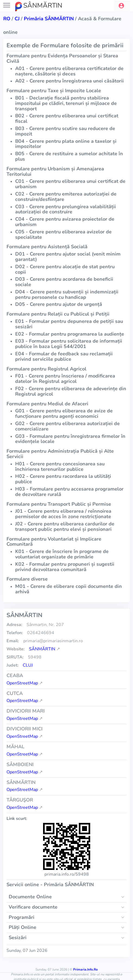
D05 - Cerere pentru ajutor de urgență (59, 304)
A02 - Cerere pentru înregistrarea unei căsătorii (69, 81)
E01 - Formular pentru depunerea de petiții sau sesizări (69, 324)
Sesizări (18, 938)
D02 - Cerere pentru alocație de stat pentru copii (65, 269)
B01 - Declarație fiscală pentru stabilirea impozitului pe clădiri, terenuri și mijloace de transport (66, 103)
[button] (122, 6)
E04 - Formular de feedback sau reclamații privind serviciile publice (64, 356)
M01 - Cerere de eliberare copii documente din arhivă (69, 589)
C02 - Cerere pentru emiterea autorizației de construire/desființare (66, 197)
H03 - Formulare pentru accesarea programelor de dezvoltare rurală (69, 492)
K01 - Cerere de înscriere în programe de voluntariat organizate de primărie (62, 554)
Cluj (28, 665)
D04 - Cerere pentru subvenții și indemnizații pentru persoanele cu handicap (67, 294)
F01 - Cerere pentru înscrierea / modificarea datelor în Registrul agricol (65, 379)
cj (17, 19)
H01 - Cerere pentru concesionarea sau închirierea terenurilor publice (60, 466)
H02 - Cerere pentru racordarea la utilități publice (63, 479)
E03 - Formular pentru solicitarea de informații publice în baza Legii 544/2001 (69, 344)
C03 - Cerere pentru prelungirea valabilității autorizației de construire (66, 209)
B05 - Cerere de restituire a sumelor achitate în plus (69, 156)
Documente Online (30, 897)
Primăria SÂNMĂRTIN (49, 19)
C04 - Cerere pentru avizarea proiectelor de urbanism (65, 222)
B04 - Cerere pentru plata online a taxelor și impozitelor (66, 144)
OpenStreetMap (22, 683)
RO (7, 19)
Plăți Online (22, 927)
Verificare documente (33, 907)
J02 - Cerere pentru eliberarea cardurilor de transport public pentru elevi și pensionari (65, 527)
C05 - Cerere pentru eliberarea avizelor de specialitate (63, 234)
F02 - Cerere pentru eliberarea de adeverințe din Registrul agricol (71, 391)
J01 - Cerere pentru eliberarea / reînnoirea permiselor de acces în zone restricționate (63, 514)
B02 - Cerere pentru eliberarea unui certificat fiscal (67, 118)
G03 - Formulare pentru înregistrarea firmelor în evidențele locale (70, 439)
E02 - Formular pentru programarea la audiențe (70, 334)
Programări (22, 917)
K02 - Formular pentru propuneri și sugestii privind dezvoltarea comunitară (65, 567)
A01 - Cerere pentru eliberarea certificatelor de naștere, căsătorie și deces (69, 71)
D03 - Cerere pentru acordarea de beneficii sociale (64, 282)
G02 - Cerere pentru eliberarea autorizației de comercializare (67, 426)
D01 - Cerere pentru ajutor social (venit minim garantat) (68, 257)
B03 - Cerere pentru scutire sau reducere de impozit (65, 131)
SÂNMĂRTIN (42, 649)
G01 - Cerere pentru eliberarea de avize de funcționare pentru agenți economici (64, 413)
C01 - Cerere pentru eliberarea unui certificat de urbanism (70, 184)
